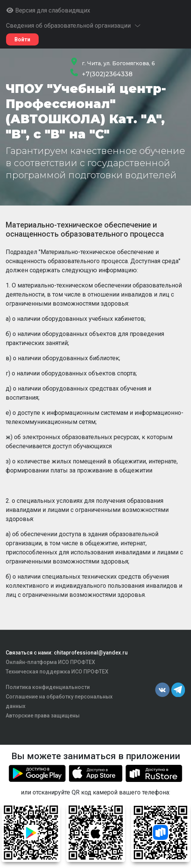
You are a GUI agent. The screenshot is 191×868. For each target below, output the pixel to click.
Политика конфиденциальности (48, 687)
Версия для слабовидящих (48, 10)
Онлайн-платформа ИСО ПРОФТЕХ (50, 662)
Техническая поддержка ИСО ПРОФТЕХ (57, 672)
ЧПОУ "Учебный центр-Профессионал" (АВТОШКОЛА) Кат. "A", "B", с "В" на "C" (86, 111)
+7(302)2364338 (107, 74)
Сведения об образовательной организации (74, 26)
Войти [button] (22, 39)
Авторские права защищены (43, 716)
